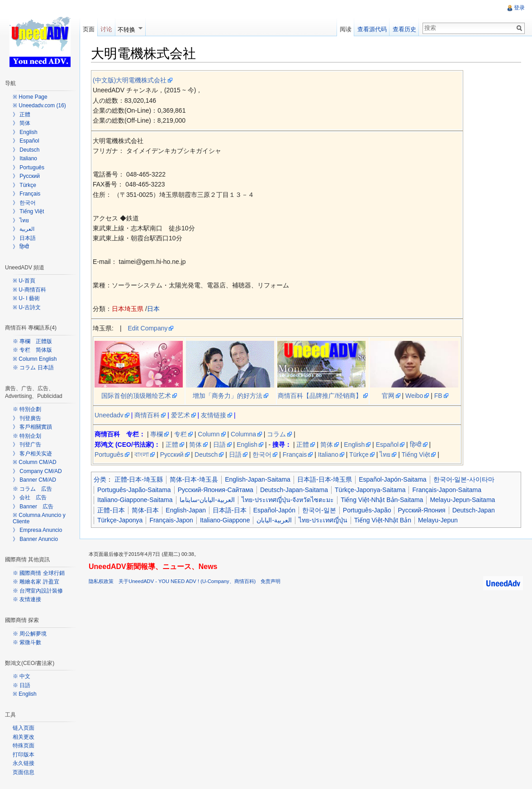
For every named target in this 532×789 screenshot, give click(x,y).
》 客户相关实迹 (32, 454)
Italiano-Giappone (225, 520)
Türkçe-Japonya (120, 520)
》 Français (26, 194)
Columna (243, 434)
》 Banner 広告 (33, 507)
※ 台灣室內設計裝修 (38, 591)
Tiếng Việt (416, 454)
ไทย (385, 454)
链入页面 (24, 728)
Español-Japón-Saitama (392, 479)
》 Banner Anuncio (35, 539)
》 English (25, 132)
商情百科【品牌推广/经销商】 (320, 396)
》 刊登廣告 (27, 418)
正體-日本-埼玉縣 (139, 479)
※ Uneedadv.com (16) (39, 105)
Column (209, 434)
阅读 (346, 29)
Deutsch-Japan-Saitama (294, 490)
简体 (195, 445)
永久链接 (24, 763)
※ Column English (35, 359)
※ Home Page (30, 97)
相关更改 (24, 737)
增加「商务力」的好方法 (228, 396)
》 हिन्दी (21, 247)
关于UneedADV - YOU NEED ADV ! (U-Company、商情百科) (187, 581)
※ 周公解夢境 (30, 634)
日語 (219, 445)
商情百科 (147, 415)
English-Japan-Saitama (258, 479)
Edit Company (148, 328)
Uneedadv (109, 415)
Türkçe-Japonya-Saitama (370, 490)
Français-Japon (171, 520)
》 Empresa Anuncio (37, 530)
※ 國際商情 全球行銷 (39, 573)
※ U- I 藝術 (26, 298)
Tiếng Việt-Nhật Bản (383, 520)
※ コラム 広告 (32, 489)
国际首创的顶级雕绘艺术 (136, 396)
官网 (388, 396)
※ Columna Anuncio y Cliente (39, 518)
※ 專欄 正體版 (32, 341)
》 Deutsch (26, 150)
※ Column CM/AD (35, 462)
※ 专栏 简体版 (32, 350)
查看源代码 (372, 29)
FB (438, 396)
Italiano (328, 454)
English (247, 445)
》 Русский (26, 176)
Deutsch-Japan (474, 510)
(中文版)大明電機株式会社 (130, 80)
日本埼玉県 (128, 309)
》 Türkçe (24, 185)
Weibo (414, 396)
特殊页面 (24, 746)
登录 (519, 8)
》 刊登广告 (27, 445)
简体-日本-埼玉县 (194, 479)
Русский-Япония (421, 510)
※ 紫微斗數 (27, 642)
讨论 (106, 29)
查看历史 (404, 29)
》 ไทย (21, 220)
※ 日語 (21, 685)
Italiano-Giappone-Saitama (135, 500)
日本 (153, 309)
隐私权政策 (101, 581)
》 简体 (21, 123)
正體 (172, 445)
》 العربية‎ (24, 229)
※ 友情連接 (27, 599)
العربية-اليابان (274, 520)
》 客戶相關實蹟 (32, 427)
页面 (89, 29)
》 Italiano (25, 158)
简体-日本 (145, 510)
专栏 (180, 434)
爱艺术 (180, 415)
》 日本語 (24, 238)
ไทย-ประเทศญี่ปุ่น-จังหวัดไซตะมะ (288, 500)
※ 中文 (21, 676)
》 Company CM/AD (37, 471)
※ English (25, 694)
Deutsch (206, 454)
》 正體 (21, 115)
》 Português (28, 167)
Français (295, 454)
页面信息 (24, 772)
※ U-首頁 (24, 281)
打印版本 (24, 755)
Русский (172, 454)
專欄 (157, 434)
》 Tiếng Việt (28, 211)
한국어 (262, 454)
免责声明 (271, 581)
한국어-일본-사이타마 (464, 479)
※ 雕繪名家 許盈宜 (36, 582)
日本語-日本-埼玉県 (325, 479)
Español (387, 445)
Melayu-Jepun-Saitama (462, 500)
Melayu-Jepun (438, 520)
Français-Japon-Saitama (447, 490)
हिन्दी (416, 445)
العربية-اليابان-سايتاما (207, 500)
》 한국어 (24, 203)
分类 (100, 479)
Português (109, 454)
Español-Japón (274, 510)
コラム (276, 434)
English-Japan (186, 510)
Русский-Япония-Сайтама (216, 490)
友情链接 (214, 415)
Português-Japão (367, 510)
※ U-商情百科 (29, 290)
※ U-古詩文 (27, 307)
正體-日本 (111, 510)
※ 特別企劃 (27, 409)
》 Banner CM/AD (34, 480)
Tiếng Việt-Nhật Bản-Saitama (382, 500)
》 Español (26, 141)
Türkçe (359, 454)
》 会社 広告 (30, 497)
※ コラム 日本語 (33, 368)
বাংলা (142, 454)
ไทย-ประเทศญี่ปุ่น (323, 520)
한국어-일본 (319, 510)
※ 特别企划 (27, 436)
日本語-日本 (230, 510)
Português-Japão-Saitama (134, 490)
